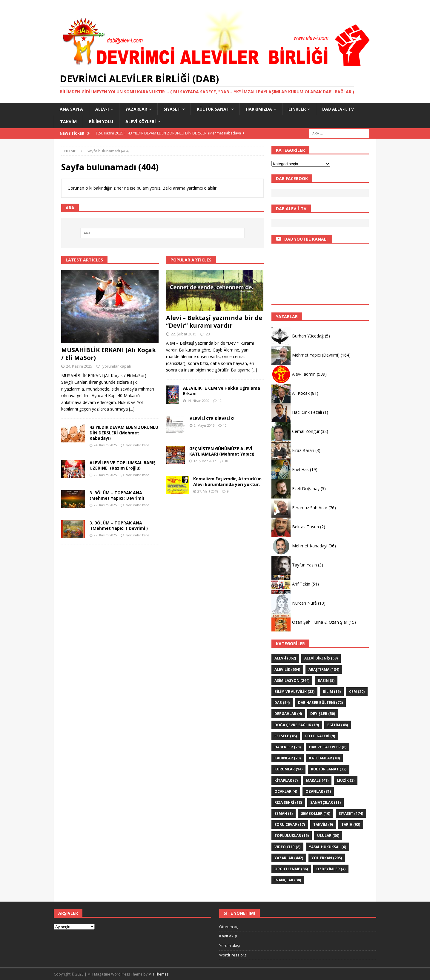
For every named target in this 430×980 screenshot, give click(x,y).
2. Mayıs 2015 (204, 425)
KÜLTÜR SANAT (213, 109)
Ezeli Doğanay (306, 489)
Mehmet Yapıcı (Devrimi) (316, 355)
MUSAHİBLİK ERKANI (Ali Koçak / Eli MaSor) (109, 354)
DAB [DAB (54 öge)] (282, 703)
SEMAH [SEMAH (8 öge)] (284, 813)
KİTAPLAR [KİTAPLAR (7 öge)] (286, 780)
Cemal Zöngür (306, 431)
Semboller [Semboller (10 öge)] (316, 813)
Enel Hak (300, 469)
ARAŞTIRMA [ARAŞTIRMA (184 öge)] (324, 669)
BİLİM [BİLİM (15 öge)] (332, 692)
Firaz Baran (303, 450)
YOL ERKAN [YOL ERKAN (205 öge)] (327, 858)
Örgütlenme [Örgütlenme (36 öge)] (291, 869)
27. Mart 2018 (208, 491)
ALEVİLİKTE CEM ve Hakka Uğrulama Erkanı (222, 391)
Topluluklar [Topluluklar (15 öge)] (292, 836)
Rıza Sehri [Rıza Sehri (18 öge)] (288, 802)
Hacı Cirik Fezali (307, 412)
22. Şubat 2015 (184, 334)
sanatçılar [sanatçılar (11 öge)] (325, 802)
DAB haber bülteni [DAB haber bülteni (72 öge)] (320, 703)
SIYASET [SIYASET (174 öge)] (351, 813)
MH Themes (158, 974)
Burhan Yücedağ (308, 336)
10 (225, 425)
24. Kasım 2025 (79, 366)
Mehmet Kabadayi (310, 546)
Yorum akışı (229, 945)
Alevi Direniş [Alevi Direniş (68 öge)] (321, 658)
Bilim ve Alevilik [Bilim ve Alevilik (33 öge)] (294, 692)
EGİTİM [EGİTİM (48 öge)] (338, 725)
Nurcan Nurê (304, 603)
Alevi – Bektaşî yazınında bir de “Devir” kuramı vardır (214, 322)
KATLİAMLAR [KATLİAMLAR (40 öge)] (324, 758)
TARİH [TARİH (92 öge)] (351, 825)
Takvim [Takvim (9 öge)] (323, 825)
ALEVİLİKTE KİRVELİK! (212, 418)
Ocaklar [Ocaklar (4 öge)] (286, 791)
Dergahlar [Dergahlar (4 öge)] (288, 714)
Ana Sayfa (71, 109)
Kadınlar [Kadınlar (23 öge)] (288, 758)
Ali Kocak (301, 393)
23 (208, 334)
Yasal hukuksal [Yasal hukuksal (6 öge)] (327, 847)
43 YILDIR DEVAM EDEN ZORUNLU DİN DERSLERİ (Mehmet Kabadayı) (124, 432)
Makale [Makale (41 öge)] (317, 780)
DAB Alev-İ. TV (338, 109)
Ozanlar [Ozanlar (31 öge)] (318, 791)
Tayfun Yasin (304, 565)
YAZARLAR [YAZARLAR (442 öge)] (289, 858)
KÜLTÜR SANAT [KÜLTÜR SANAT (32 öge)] (329, 769)
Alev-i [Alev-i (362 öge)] (285, 658)
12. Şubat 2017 (205, 461)
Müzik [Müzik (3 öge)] (346, 780)
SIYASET (172, 109)
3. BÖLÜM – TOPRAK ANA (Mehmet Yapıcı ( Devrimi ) (119, 525)
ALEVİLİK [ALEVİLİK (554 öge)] (287, 669)
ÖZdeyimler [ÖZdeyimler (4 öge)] (331, 869)
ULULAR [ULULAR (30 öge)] (328, 836)
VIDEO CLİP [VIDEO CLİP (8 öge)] (287, 847)
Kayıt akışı (228, 936)
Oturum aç (229, 927)
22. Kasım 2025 (105, 475)
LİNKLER (297, 109)
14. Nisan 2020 (198, 401)
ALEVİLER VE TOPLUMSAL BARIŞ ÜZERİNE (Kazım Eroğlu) (123, 465)
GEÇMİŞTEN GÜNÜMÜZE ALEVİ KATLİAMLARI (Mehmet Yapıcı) (222, 451)
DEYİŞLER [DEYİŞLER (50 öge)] (323, 714)
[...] (132, 409)
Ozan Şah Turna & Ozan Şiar (320, 622)
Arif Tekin (301, 584)
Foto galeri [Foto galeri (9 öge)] (320, 736)
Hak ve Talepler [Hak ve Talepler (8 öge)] (328, 747)
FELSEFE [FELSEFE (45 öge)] (286, 736)
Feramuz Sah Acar (310, 508)
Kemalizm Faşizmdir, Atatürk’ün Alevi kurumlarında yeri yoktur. (227, 481)
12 (220, 401)
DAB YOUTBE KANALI (306, 239)
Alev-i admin (304, 374)
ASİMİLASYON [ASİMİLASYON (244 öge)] (292, 681)
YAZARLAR (136, 109)
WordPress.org (233, 955)
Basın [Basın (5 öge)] (326, 681)
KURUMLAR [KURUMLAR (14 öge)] (288, 769)
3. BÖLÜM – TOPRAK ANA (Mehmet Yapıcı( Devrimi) (117, 495)
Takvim (68, 121)
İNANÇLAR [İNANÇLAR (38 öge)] (288, 880)
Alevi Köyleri (141, 121)
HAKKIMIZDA (259, 109)
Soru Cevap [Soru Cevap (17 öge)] (290, 825)
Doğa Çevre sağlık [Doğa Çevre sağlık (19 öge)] (297, 725)
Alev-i (102, 109)
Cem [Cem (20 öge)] (357, 692)
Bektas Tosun (305, 527)
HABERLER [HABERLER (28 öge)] (288, 747)
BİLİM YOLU (101, 121)
